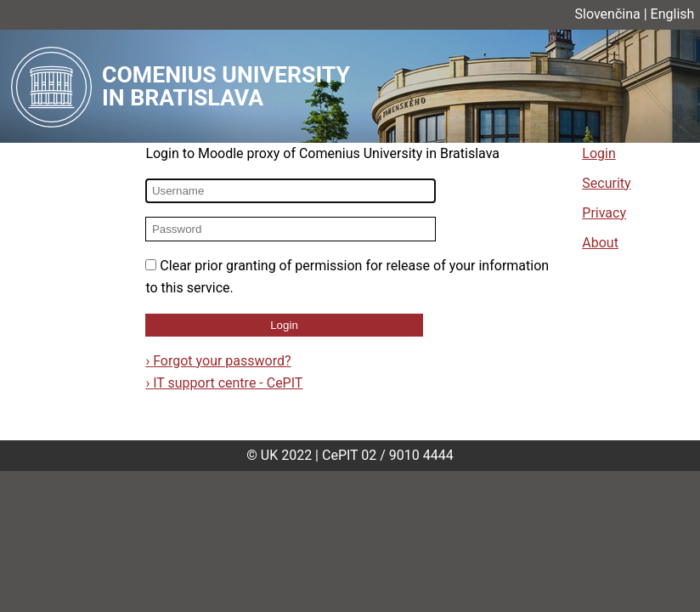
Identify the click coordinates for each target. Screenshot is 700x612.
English (673, 14)
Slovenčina (608, 14)
